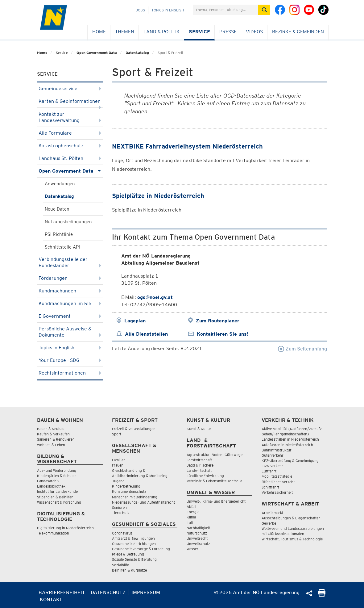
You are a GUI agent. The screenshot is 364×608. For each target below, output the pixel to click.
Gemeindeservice (70, 88)
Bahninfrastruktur (277, 450)
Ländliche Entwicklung (205, 476)
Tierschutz (121, 513)
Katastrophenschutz (70, 146)
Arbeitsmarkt (272, 513)
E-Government (70, 316)
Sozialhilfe (120, 565)
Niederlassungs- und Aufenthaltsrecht (143, 502)
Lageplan (135, 321)
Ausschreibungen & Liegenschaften (291, 518)
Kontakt (51, 600)
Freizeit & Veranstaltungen (134, 429)
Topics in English (168, 10)
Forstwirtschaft (199, 460)
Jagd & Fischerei (201, 465)
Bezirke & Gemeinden (298, 32)
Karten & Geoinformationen (70, 103)
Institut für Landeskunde (57, 491)
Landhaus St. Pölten (70, 158)
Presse (228, 32)
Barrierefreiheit (62, 592)
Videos (254, 32)
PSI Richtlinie (59, 234)
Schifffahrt (270, 487)
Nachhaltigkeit (198, 528)
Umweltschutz (198, 544)
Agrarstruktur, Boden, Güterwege (215, 455)
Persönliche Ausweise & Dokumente (70, 332)
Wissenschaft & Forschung (59, 502)
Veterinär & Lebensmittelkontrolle (214, 481)
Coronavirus (122, 533)
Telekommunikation (53, 533)
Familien (119, 460)
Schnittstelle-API (62, 247)
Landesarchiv (48, 481)
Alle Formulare (70, 133)
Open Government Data (97, 53)
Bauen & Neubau (51, 429)
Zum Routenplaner (218, 321)
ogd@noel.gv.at (155, 297)
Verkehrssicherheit (277, 492)
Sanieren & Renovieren (56, 439)
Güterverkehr (273, 455)
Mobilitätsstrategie (277, 476)
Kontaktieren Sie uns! (223, 334)
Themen (125, 32)
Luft (190, 523)
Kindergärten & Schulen (57, 476)
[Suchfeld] (225, 10)
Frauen (118, 465)
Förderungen (70, 278)
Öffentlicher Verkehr (278, 482)
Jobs (140, 10)
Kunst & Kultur (199, 429)
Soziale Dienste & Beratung (134, 559)
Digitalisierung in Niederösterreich (65, 528)
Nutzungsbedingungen (68, 222)
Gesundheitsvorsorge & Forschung (141, 549)
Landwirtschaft (199, 470)
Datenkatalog (137, 53)
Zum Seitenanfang (302, 349)
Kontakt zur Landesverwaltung (70, 117)
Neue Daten (57, 209)
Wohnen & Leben (51, 445)
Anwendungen (60, 184)
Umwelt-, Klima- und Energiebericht (216, 501)
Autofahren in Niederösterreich (287, 445)
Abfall (191, 507)
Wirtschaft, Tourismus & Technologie (292, 539)
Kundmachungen (70, 291)
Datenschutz (108, 592)
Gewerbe (269, 523)
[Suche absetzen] (264, 10)
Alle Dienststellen (146, 334)
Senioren (119, 507)
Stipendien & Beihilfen (55, 497)
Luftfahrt (269, 471)
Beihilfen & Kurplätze (129, 570)
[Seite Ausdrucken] (322, 595)
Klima (191, 517)
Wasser (192, 549)
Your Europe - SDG (70, 360)
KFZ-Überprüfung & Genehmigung (290, 461)
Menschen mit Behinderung (135, 497)
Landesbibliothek (51, 486)
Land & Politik (161, 32)
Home (99, 32)
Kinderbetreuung (126, 486)
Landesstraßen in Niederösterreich (290, 439)
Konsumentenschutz (129, 491)
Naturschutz (197, 533)
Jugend (118, 481)
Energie (193, 512)
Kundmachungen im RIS (70, 303)
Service (199, 32)
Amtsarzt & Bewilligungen (133, 538)
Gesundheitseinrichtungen (134, 544)
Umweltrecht (197, 538)
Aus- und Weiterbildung (57, 470)
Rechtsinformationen (70, 373)
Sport (117, 434)
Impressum (146, 592)
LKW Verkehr (272, 466)
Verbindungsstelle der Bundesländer (70, 262)
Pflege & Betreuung (128, 554)
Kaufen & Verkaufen (53, 434)
